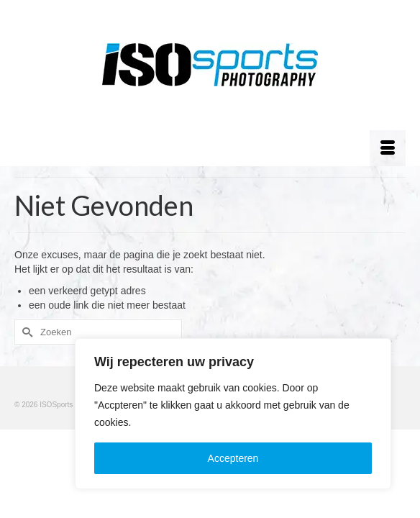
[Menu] (388, 148)
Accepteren (233, 458)
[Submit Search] (25, 332)
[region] (233, 414)
